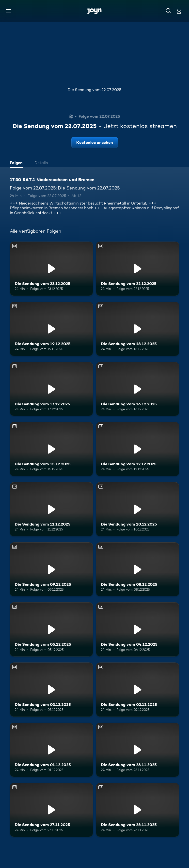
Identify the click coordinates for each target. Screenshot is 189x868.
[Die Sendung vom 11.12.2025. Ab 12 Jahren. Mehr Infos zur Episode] (51, 509)
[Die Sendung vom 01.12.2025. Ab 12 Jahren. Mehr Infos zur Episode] (51, 750)
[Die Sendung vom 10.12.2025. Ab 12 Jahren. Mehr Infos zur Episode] (138, 509)
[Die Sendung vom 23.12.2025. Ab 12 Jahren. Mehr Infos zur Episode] (51, 269)
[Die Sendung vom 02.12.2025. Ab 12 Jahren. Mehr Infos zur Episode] (138, 690)
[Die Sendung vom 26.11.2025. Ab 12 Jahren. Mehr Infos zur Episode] (138, 810)
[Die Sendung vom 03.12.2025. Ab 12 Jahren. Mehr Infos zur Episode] (51, 690)
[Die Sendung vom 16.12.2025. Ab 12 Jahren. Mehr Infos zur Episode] (138, 389)
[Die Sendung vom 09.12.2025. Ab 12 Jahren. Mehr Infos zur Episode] (51, 569)
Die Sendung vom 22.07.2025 (94, 90)
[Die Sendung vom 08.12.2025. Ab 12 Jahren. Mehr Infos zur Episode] (138, 569)
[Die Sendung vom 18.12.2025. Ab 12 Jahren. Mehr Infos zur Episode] (138, 329)
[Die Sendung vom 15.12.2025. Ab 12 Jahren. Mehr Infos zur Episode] (51, 449)
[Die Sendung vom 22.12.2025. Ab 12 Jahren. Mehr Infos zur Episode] (138, 269)
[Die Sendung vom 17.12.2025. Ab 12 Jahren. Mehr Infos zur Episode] (51, 389)
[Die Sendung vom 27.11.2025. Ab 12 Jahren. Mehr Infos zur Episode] (51, 810)
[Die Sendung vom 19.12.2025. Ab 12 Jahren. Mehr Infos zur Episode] (51, 329)
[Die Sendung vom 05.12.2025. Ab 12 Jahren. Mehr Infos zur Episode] (51, 629)
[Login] (179, 11)
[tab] (17, 163)
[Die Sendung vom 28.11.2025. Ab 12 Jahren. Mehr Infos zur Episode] (138, 750)
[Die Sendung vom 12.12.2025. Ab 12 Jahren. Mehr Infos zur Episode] (138, 449)
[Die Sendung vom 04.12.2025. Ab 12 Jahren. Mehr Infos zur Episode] (138, 629)
